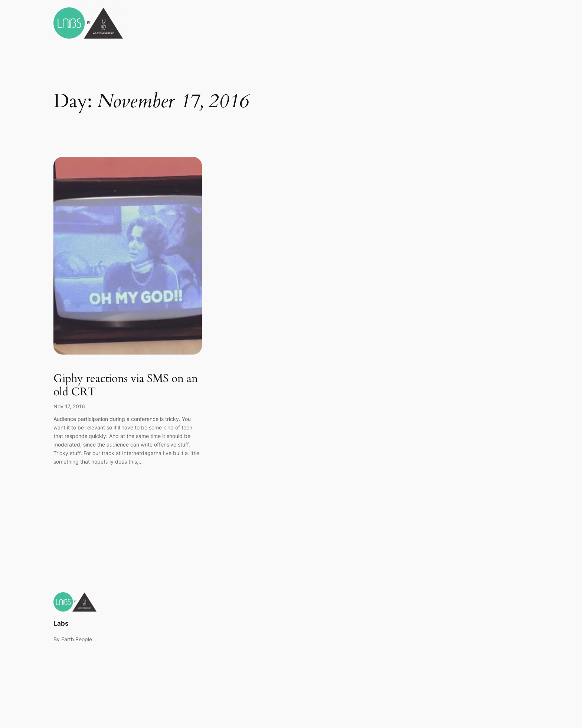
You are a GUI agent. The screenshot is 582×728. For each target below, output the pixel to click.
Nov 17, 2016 (69, 406)
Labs (61, 623)
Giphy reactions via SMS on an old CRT (126, 386)
